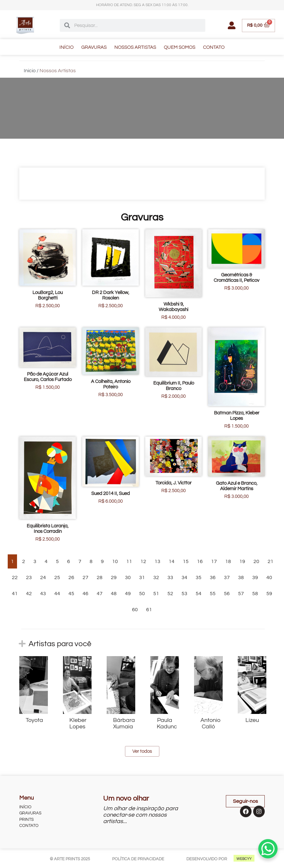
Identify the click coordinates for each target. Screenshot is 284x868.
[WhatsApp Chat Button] (268, 849)
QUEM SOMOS (180, 47)
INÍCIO (67, 47)
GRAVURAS (94, 47)
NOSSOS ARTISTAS (135, 47)
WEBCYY (244, 859)
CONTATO (214, 47)
